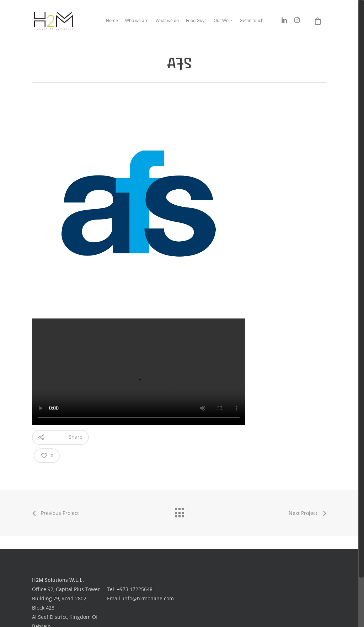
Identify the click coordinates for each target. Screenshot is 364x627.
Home (112, 20)
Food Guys (196, 20)
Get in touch (251, 20)
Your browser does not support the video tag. (139, 372)
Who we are (137, 20)
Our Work (223, 20)
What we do (167, 20)
